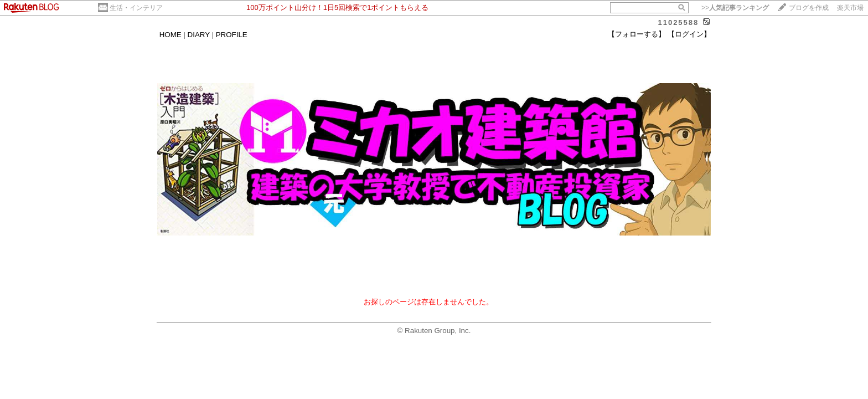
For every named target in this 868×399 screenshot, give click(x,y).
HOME (170, 35)
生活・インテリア (136, 8)
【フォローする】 (637, 34)
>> (735, 8)
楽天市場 (850, 8)
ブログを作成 (809, 8)
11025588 (678, 22)
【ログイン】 (689, 34)
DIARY (199, 35)
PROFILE (232, 35)
